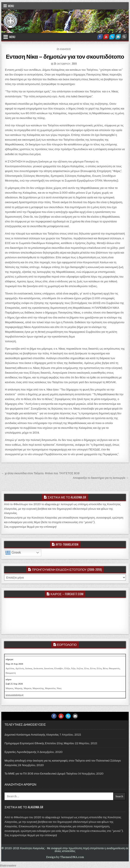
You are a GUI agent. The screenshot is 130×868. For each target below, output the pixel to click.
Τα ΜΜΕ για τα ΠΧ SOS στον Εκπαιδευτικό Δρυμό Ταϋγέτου (41, 774)
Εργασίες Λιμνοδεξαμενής (20, 752)
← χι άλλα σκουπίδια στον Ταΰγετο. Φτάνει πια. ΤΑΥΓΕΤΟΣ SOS (40, 473)
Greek (13, 553)
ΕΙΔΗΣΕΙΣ (66, 49)
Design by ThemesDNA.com (65, 857)
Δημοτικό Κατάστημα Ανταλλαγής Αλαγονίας (32, 735)
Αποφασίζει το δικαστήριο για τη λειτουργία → (101, 478)
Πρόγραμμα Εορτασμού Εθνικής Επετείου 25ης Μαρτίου (39, 743)
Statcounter (8, 866)
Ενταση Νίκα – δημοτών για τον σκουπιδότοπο (65, 56)
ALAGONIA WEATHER (65, 615)
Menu (11, 6)
